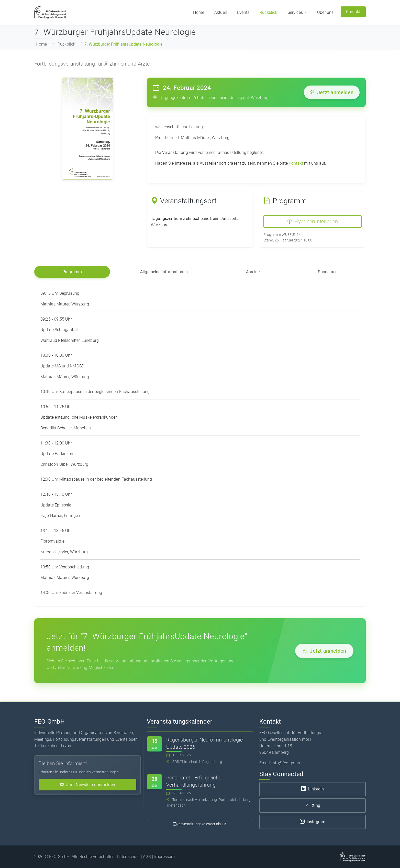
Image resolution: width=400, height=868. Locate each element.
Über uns (325, 12)
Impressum (164, 857)
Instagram (313, 822)
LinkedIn (313, 789)
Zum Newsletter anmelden (88, 785)
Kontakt (353, 12)
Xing (313, 805)
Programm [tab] (72, 272)
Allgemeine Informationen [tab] (164, 272)
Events (243, 12)
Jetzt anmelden (332, 92)
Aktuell (221, 12)
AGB (147, 857)
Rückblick (268, 12)
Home (199, 12)
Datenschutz (128, 857)
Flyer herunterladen (312, 221)
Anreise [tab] (253, 272)
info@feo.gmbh (286, 763)
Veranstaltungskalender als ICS (200, 824)
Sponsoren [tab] (328, 272)
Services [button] (296, 12)
